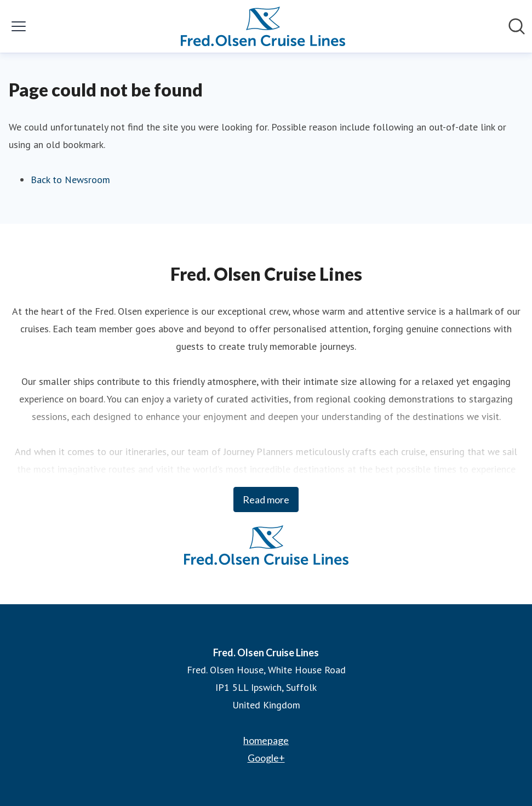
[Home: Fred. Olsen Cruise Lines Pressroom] (263, 26)
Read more (266, 500)
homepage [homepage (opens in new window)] (266, 740)
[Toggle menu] (19, 26)
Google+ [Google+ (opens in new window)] (266, 758)
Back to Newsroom (70, 180)
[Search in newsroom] (517, 26)
